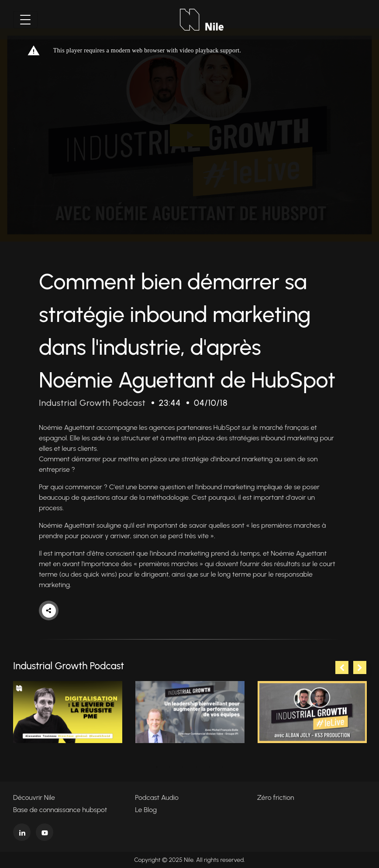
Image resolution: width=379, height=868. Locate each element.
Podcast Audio (157, 797)
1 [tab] (157, 767)
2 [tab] (170, 767)
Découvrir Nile (34, 797)
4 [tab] (196, 767)
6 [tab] (222, 767)
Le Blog (146, 810)
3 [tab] (183, 767)
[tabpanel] (68, 712)
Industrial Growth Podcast (92, 403)
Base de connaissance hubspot (60, 810)
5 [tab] (209, 767)
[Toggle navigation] (25, 20)
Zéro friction (276, 797)
